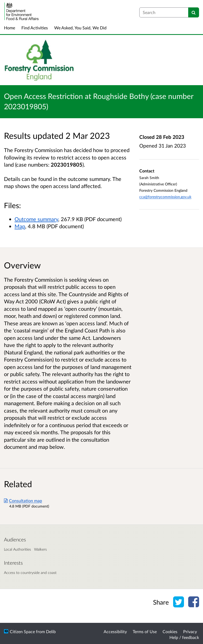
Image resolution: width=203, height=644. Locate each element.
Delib (51, 631)
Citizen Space (22, 631)
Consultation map (23, 501)
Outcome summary (36, 219)
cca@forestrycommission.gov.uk (165, 197)
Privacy (190, 631)
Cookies (170, 631)
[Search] (194, 12)
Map (20, 226)
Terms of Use (145, 631)
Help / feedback (184, 637)
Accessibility (115, 631)
